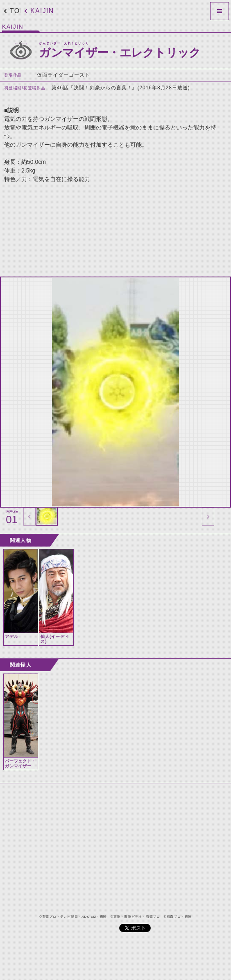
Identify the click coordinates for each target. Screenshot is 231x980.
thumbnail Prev (29, 517)
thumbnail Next (208, 517)
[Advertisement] (106, 227)
